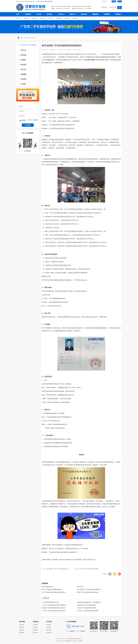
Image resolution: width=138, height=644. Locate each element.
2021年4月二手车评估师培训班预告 (89, 569)
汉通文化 (49, 627)
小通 (46, 50)
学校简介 (49, 625)
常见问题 (35, 633)
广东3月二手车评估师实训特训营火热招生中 (54, 605)
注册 (114, 1)
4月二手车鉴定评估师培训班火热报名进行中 (54, 592)
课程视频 (59, 18)
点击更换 (35, 120)
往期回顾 (49, 633)
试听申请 (43, 18)
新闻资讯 (95, 14)
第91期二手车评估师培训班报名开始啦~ (88, 592)
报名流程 (26, 18)
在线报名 (34, 18)
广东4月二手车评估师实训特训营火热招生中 (54, 611)
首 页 (18, 14)
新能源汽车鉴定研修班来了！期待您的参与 (89, 602)
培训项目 (28, 14)
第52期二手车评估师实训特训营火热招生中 (54, 608)
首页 (21, 38)
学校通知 (35, 630)
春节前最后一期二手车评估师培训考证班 (58, 569)
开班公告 (18, 18)
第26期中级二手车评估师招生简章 (87, 605)
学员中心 (61, 14)
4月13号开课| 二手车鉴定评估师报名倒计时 (89, 589)
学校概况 (107, 14)
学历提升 (49, 14)
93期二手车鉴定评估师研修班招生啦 (52, 589)
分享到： (105, 574)
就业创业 (84, 14)
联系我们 (118, 14)
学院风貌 (49, 630)
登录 (120, 1)
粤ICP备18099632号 (61, 641)
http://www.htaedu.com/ (66, 560)
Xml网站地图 (68, 641)
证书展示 (75, 18)
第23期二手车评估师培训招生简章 (87, 608)
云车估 (39, 14)
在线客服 (72, 631)
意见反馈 (83, 631)
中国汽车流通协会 (62, 60)
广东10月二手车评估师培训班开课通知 (88, 611)
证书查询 (67, 18)
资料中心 (72, 14)
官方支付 (51, 18)
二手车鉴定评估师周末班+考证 (50, 602)
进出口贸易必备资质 (47, 587)
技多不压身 (80, 587)
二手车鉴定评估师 (115, 60)
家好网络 (80, 641)
